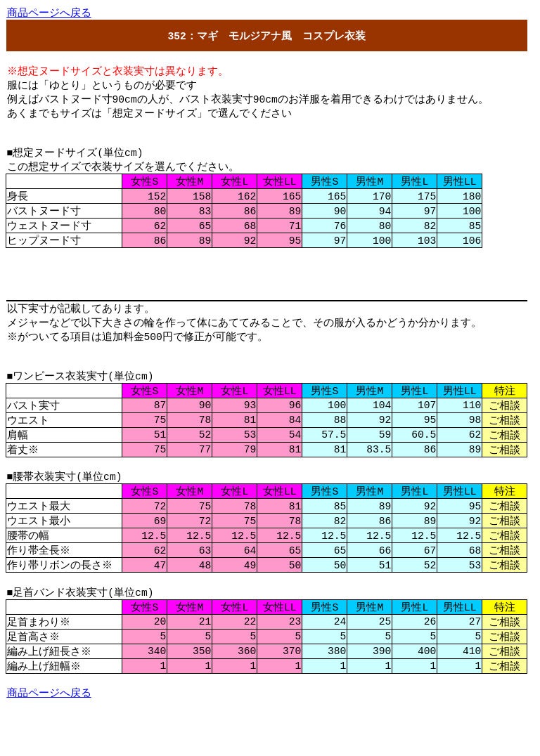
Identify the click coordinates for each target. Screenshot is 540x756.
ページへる (49, 13)
